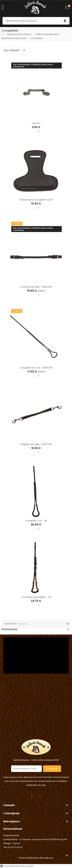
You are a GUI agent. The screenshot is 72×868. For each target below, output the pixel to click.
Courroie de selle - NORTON (36, 287)
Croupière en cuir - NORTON (36, 368)
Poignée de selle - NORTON (36, 444)
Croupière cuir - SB (36, 521)
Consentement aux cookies (17, 866)
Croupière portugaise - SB (36, 597)
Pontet (36, 123)
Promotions (9, 629)
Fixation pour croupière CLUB (36, 200)
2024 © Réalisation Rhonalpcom (36, 858)
